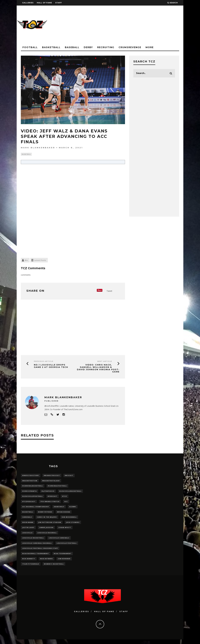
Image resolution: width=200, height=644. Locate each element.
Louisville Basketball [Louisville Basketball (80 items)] (33, 541)
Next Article (105, 362)
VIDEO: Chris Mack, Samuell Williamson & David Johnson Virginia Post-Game (98, 369)
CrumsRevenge (130, 47)
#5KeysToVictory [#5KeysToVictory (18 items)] (31, 476)
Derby (88, 47)
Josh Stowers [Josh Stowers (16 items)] (73, 525)
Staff (59, 3)
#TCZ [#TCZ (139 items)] (65, 498)
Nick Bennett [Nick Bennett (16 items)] (29, 563)
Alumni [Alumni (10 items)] (73, 508)
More (150, 47)
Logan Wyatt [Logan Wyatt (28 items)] (65, 530)
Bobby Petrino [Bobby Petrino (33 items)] (45, 514)
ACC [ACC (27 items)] (66, 503)
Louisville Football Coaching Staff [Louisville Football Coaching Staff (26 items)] (40, 552)
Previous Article (44, 362)
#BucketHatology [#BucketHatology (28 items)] (51, 481)
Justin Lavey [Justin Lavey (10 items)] (28, 530)
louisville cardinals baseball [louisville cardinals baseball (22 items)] (37, 546)
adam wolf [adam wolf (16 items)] (59, 508)
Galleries (28, 3)
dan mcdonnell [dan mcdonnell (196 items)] (69, 519)
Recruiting (106, 47)
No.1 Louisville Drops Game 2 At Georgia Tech (51, 366)
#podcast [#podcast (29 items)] (52, 498)
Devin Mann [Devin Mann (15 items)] (28, 525)
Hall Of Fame (44, 3)
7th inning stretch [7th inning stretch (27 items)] (50, 503)
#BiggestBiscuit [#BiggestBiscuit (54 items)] (52, 476)
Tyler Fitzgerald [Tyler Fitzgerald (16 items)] (31, 568)
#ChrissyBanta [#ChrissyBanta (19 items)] (30, 492)
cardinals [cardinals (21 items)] (27, 519)
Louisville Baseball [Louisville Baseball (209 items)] (47, 536)
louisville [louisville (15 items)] (27, 536)
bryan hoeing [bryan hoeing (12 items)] (64, 514)
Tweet (109, 291)
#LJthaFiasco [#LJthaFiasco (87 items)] (48, 492)
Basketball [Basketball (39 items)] (28, 514)
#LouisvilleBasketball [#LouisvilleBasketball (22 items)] (70, 492)
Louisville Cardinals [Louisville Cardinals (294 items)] (59, 541)
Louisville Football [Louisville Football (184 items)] (67, 546)
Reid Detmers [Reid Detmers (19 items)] (47, 563)
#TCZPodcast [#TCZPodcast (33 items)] (29, 503)
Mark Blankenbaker (38, 148)
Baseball (72, 47)
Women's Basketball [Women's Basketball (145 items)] (54, 568)
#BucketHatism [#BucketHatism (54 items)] (30, 481)
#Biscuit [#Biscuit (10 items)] (69, 476)
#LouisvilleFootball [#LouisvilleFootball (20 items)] (33, 498)
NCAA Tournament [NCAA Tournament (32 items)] (63, 557)
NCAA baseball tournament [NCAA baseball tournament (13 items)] (36, 557)
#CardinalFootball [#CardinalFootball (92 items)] (57, 487)
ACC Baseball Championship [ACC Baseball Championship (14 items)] (36, 508)
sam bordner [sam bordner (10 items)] (64, 563)
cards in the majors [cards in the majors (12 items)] (47, 519)
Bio (26, 261)
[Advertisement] (133, 25)
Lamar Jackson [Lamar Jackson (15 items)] (46, 530)
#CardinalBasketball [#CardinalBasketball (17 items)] (33, 487)
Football (30, 47)
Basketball (51, 47)
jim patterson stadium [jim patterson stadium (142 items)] (50, 525)
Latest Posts (40, 261)
